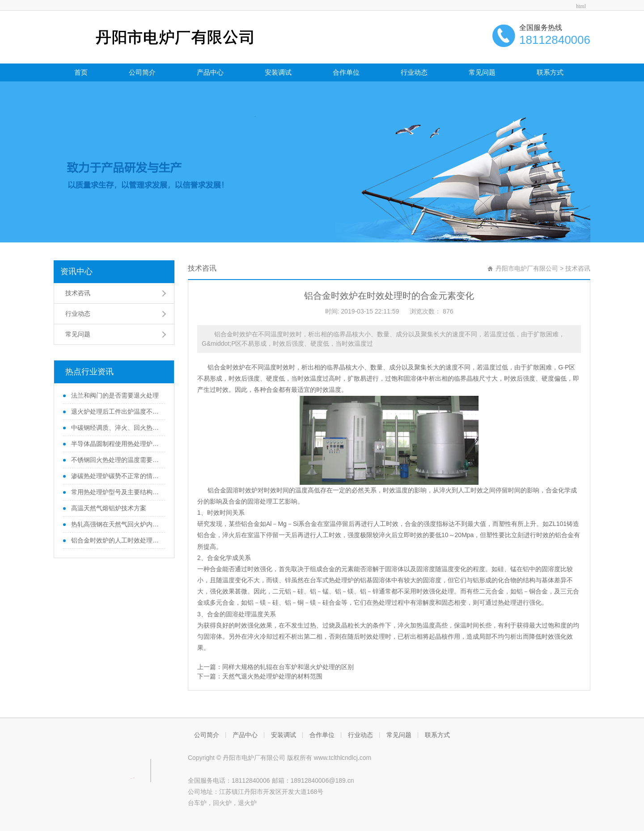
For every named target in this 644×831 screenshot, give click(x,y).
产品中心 (210, 72)
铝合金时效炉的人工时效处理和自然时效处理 (115, 540)
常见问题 (482, 72)
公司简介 (142, 72)
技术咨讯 (78, 293)
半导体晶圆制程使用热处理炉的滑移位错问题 (115, 444)
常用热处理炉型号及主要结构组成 (115, 492)
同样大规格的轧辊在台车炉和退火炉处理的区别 (288, 667)
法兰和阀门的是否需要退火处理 (114, 395)
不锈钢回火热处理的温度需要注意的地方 (115, 460)
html (581, 6)
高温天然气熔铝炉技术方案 (108, 508)
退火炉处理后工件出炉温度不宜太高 (115, 411)
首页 (81, 72)
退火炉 (247, 803)
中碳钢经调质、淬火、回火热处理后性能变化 (115, 428)
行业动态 (414, 72)
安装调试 (278, 72)
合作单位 (346, 72)
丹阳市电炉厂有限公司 (527, 268)
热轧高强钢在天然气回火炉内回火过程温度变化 (115, 524)
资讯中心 (76, 271)
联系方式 (550, 72)
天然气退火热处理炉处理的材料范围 (272, 676)
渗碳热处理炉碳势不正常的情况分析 (115, 476)
